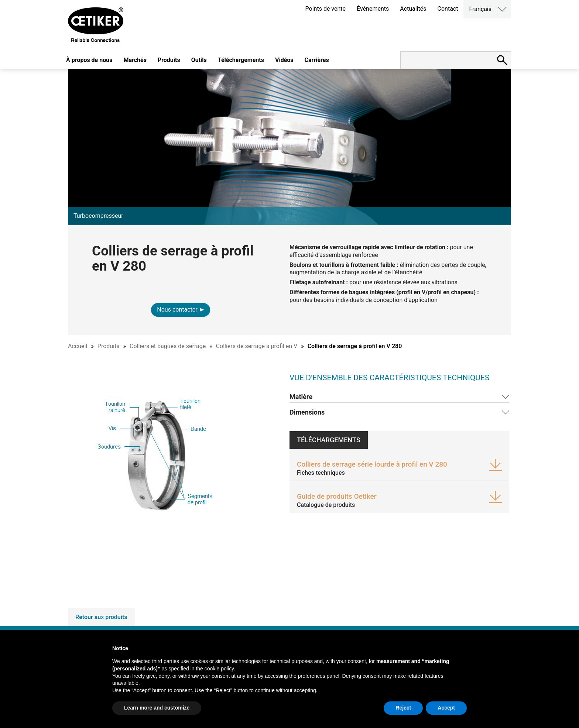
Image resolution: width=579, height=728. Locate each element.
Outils (199, 60)
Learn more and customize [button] (157, 708)
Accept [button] (446, 708)
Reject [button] (403, 708)
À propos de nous (89, 60)
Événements (373, 9)
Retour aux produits (101, 617)
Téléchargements (241, 60)
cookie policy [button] (219, 669)
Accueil (78, 346)
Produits (169, 60)
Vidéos (284, 60)
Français (480, 9)
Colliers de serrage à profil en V (257, 346)
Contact (448, 9)
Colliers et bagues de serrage (168, 346)
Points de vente (326, 9)
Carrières (317, 60)
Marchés (135, 60)
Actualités (413, 9)
